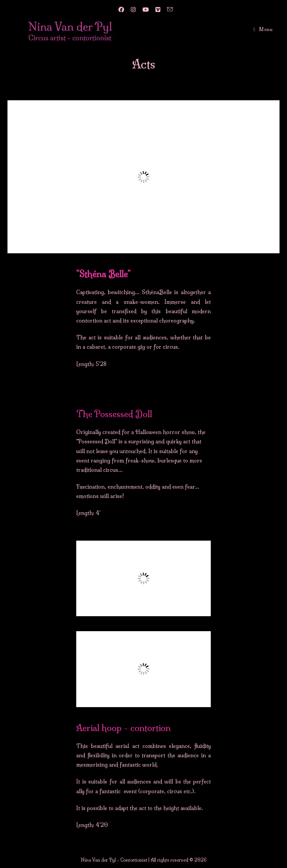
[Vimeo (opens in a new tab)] (157, 10)
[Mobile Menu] (263, 29)
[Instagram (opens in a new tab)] (132, 10)
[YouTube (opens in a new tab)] (145, 10)
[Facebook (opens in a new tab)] (121, 10)
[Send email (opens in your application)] (168, 10)
